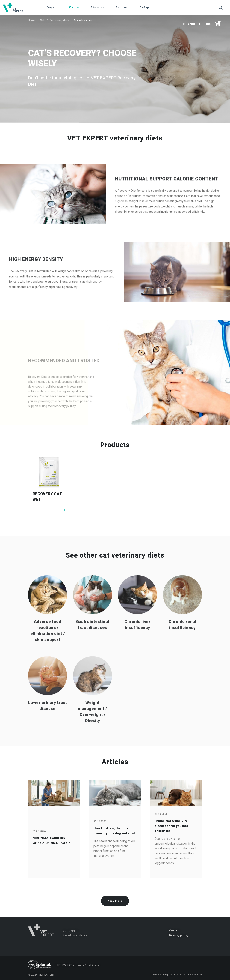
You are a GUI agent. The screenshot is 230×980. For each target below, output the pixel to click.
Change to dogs (202, 23)
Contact (175, 930)
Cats (43, 20)
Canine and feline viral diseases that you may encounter (172, 826)
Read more (115, 901)
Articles (122, 7)
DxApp (144, 7)
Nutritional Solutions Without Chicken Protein (51, 841)
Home (32, 20)
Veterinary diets (60, 20)
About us (97, 7)
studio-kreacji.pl (193, 975)
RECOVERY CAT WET (47, 497)
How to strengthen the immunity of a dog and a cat (114, 831)
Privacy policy (179, 936)
